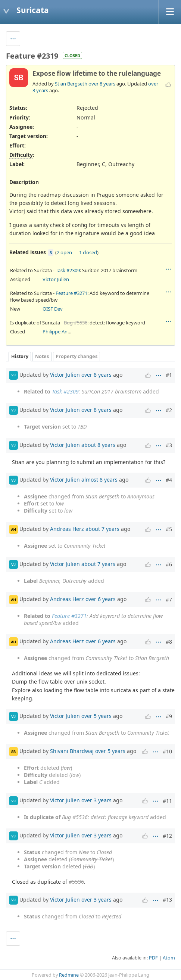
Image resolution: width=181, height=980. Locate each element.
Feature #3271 (71, 293)
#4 (169, 480)
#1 (169, 375)
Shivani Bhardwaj (72, 751)
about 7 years (102, 529)
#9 (169, 716)
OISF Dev (53, 309)
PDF (153, 958)
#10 (167, 751)
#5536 (76, 882)
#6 (169, 564)
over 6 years (101, 599)
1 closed (88, 252)
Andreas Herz (67, 529)
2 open (64, 252)
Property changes (77, 356)
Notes (42, 356)
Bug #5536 (76, 323)
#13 (167, 900)
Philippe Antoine (61, 332)
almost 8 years (99, 480)
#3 (169, 445)
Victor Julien (56, 279)
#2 (169, 410)
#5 (169, 529)
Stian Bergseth (71, 84)
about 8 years (98, 445)
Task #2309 (68, 270)
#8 (169, 642)
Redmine (69, 975)
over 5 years (96, 716)
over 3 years (96, 800)
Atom (169, 958)
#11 (167, 801)
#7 (169, 599)
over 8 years (102, 84)
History (20, 356)
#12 (167, 836)
